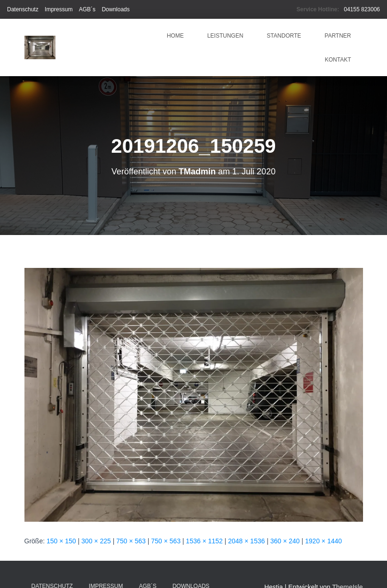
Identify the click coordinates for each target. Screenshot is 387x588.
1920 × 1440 (324, 541)
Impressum (59, 9)
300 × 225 (96, 541)
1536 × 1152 (204, 541)
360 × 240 (285, 541)
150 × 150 (61, 541)
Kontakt (338, 60)
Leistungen (225, 36)
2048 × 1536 (246, 541)
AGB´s (87, 9)
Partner (338, 36)
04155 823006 (362, 9)
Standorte (284, 36)
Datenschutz (23, 9)
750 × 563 (131, 541)
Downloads (115, 9)
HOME (175, 36)
